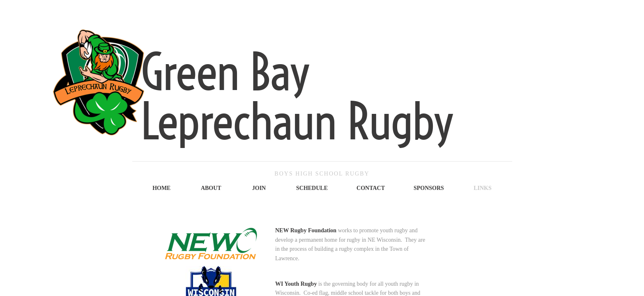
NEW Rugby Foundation (306, 230)
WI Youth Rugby (296, 284)
